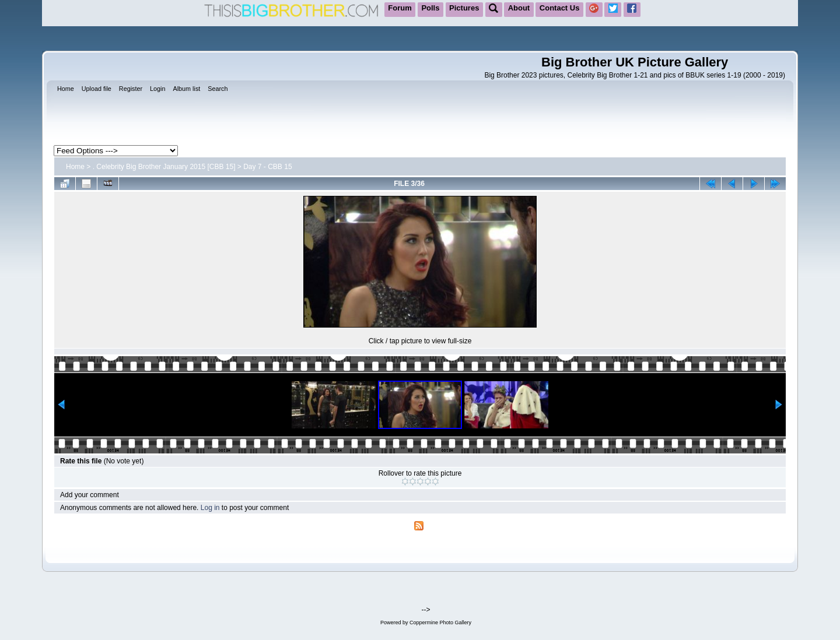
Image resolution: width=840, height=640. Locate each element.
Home (75, 167)
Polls (430, 8)
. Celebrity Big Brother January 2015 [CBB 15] (164, 167)
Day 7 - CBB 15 (267, 167)
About (519, 8)
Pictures (464, 8)
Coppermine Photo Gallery (440, 623)
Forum (400, 8)
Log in (210, 508)
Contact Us (560, 8)
